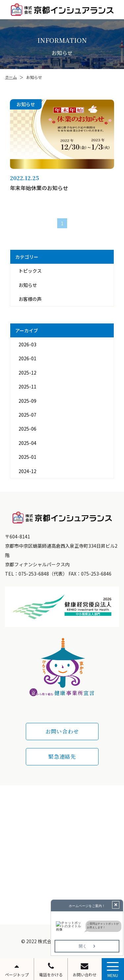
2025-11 (27, 386)
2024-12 (27, 471)
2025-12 (27, 373)
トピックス (30, 271)
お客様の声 (30, 299)
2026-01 (27, 358)
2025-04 (27, 443)
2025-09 (27, 401)
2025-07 (27, 415)
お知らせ (28, 285)
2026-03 (27, 344)
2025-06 (27, 429)
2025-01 (27, 457)
